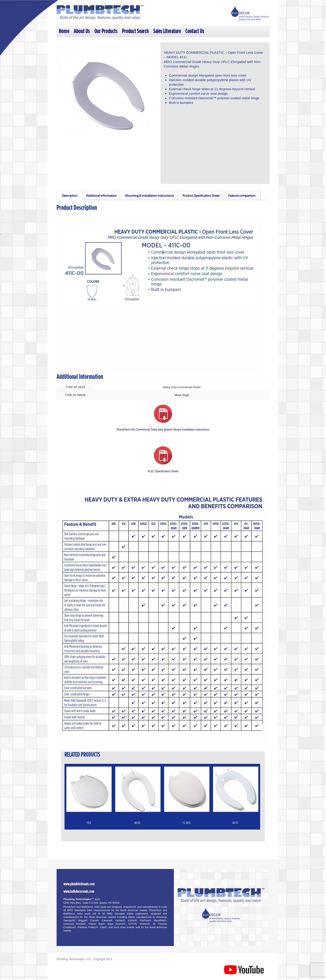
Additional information (101, 196)
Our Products (106, 31)
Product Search (135, 31)
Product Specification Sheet (201, 196)
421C (235, 823)
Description (70, 196)
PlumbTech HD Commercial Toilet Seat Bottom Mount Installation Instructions (163, 430)
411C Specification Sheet (163, 471)
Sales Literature (167, 31)
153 (89, 823)
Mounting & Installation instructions (150, 196)
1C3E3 (186, 823)
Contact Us (195, 31)
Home (64, 31)
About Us (82, 31)
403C (138, 823)
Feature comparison (242, 196)
